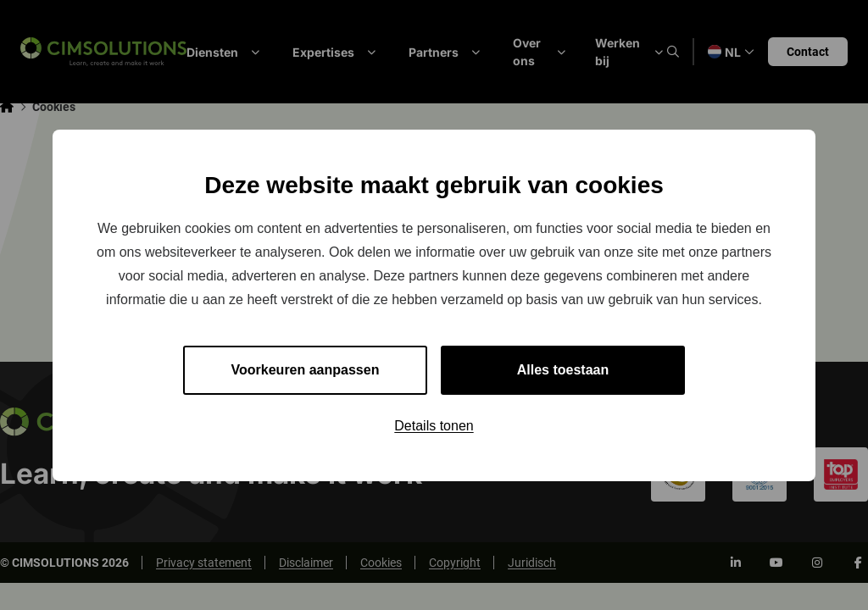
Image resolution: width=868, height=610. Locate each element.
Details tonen (434, 426)
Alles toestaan (563, 370)
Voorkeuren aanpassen (306, 370)
